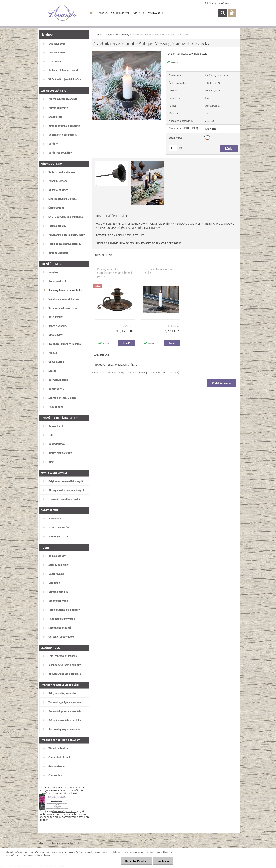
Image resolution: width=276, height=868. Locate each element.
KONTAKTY (138, 13)
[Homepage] (91, 13)
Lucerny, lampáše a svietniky (115, 34)
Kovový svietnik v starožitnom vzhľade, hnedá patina (115, 273)
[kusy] (173, 148)
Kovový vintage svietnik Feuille (157, 271)
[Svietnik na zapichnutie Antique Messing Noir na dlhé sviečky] (127, 53)
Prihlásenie (210, 3)
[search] (222, 13)
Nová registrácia (227, 3)
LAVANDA (103, 13)
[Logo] (62, 13)
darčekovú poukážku (65, 811)
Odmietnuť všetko (136, 861)
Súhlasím (163, 861)
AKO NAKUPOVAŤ (120, 13)
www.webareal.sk (70, 843)
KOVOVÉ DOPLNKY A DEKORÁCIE (161, 243)
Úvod (97, 34)
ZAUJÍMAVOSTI (155, 13)
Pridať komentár (221, 383)
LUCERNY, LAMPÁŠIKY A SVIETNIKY (117, 243)
